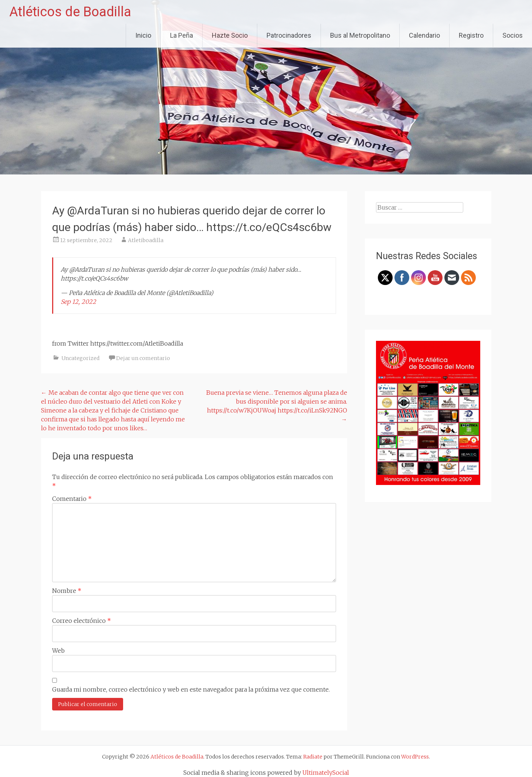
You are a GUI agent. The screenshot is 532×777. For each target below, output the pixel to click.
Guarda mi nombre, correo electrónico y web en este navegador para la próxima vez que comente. (191, 689)
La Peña (182, 35)
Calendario (424, 35)
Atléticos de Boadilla (70, 12)
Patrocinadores (289, 35)
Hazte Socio (230, 35)
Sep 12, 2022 (78, 302)
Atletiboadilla (146, 240)
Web (58, 651)
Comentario (72, 499)
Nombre (67, 591)
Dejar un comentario (143, 358)
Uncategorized (80, 358)
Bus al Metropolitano (360, 35)
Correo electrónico (82, 621)
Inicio (143, 35)
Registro (471, 35)
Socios (513, 35)
